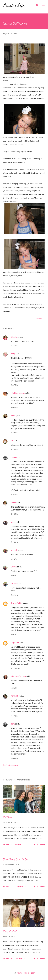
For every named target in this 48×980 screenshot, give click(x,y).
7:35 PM (15, 495)
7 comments (17, 844)
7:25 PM (15, 449)
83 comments (18, 958)
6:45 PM (15, 346)
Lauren (14, 567)
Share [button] (39, 318)
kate (13, 522)
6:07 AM (15, 575)
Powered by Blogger (24, 973)
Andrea (14, 457)
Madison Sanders (18, 676)
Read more (40, 844)
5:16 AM (15, 542)
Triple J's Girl (17, 603)
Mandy (14, 415)
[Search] (37, 5)
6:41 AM (15, 595)
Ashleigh (15, 696)
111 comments (18, 886)
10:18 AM (15, 668)
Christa (14, 337)
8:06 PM (15, 758)
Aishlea (14, 583)
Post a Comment (10, 765)
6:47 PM (15, 385)
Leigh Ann (15, 642)
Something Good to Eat (16, 859)
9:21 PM (15, 688)
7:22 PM (15, 433)
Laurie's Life (14, 5)
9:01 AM (15, 634)
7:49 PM (15, 716)
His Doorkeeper (18, 393)
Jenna (13, 502)
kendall (14, 550)
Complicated (10, 931)
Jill (12, 441)
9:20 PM (15, 514)
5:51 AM (15, 559)
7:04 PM (15, 407)
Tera (13, 724)
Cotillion (8, 817)
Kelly (13, 353)
